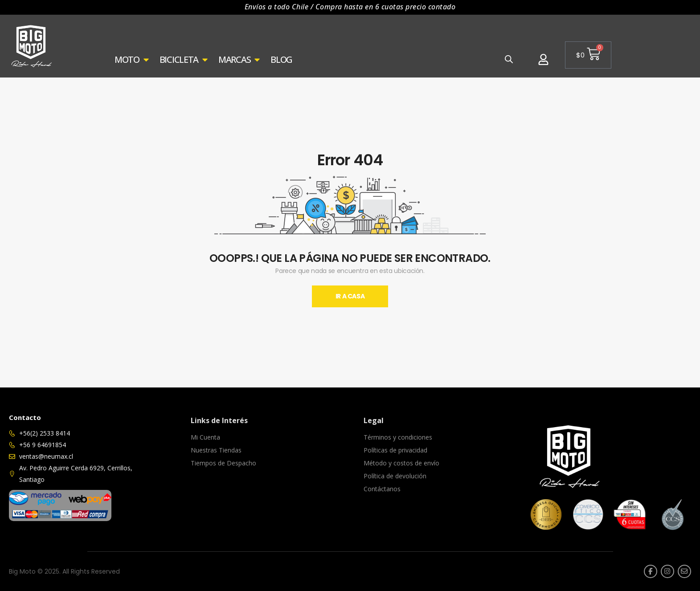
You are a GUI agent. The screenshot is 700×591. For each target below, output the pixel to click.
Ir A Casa (350, 296)
